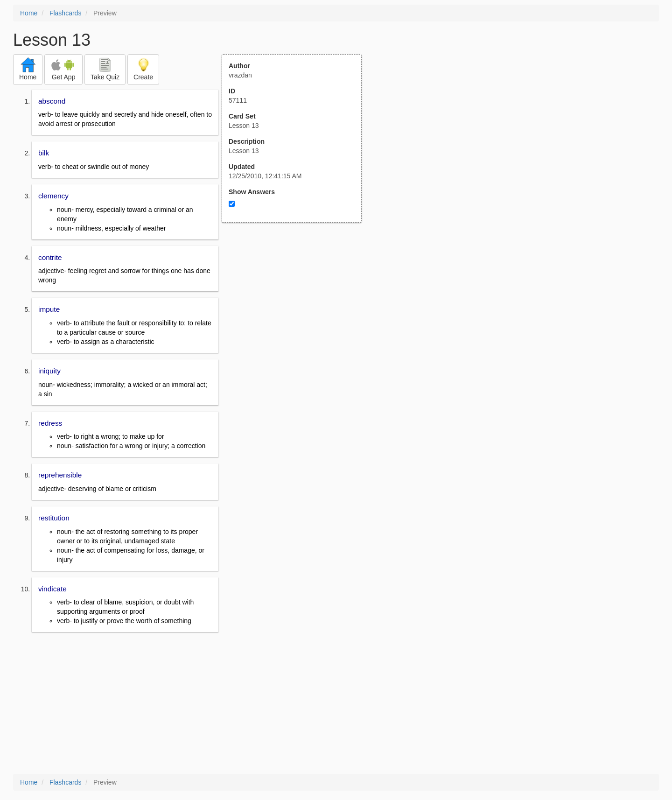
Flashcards (65, 13)
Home (29, 13)
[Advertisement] (297, 314)
